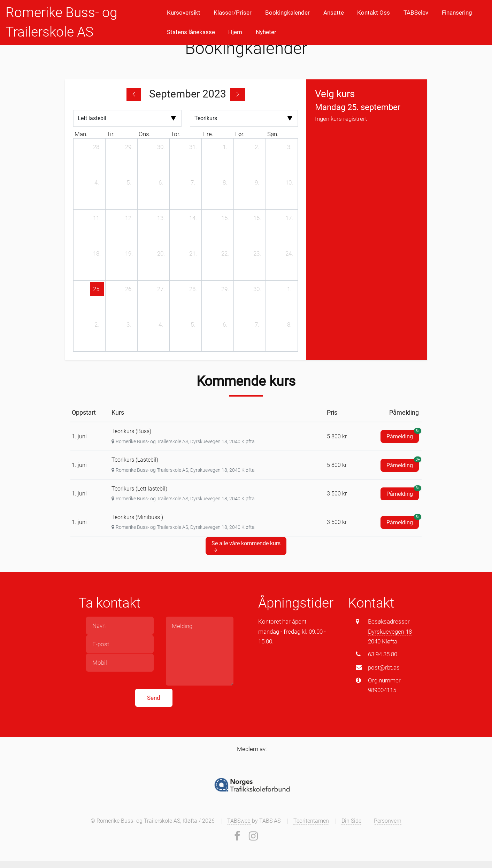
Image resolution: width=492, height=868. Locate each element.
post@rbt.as (384, 667)
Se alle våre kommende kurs (246, 546)
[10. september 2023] (289, 182)
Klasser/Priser (233, 13)
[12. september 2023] (129, 218)
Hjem (235, 32)
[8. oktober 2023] (289, 324)
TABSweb (239, 821)
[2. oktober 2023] (97, 324)
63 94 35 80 (383, 654)
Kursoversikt (184, 13)
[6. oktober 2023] (225, 324)
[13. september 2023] (161, 218)
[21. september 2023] (193, 253)
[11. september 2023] (97, 218)
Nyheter (266, 32)
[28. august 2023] (97, 147)
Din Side (351, 821)
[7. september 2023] (193, 182)
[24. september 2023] (289, 253)
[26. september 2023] (129, 289)
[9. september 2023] (257, 182)
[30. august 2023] (161, 147)
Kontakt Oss (374, 13)
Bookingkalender (287, 13)
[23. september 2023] (257, 253)
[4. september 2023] (97, 182)
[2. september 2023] (257, 147)
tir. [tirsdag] (111, 134)
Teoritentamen (311, 821)
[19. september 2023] (129, 253)
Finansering (457, 13)
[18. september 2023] (97, 253)
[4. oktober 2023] (161, 324)
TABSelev (416, 13)
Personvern (388, 821)
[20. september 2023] (161, 253)
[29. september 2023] (225, 289)
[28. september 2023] (193, 289)
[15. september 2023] (225, 218)
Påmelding (403, 435)
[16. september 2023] (257, 218)
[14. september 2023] (193, 218)
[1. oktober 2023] (289, 289)
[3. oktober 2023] (129, 324)
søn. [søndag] (273, 134)
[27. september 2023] (161, 289)
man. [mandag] (81, 134)
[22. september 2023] (225, 253)
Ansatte (334, 13)
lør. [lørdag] (240, 134)
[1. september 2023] (225, 147)
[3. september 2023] (289, 147)
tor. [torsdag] (176, 134)
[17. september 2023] (289, 218)
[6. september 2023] (161, 182)
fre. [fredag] (208, 134)
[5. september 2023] (129, 182)
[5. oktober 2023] (193, 324)
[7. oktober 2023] (257, 324)
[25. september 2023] (97, 289)
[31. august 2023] (193, 147)
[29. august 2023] (129, 147)
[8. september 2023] (225, 182)
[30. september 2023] (257, 289)
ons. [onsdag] (145, 134)
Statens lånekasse (191, 32)
